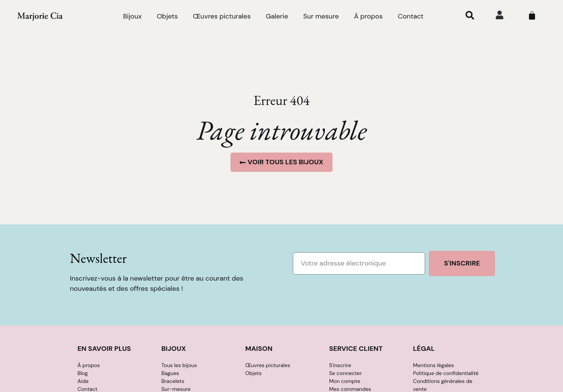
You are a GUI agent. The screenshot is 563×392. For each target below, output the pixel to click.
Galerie (277, 16)
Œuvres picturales (222, 16)
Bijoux (132, 16)
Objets (167, 16)
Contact (411, 16)
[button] (470, 15)
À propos (368, 16)
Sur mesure (321, 16)
